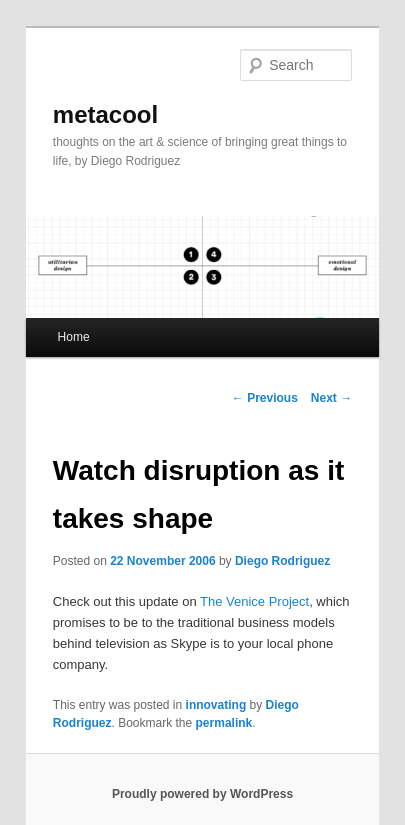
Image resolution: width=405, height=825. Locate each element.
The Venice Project (254, 601)
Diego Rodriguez (282, 561)
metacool (105, 114)
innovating (216, 705)
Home (74, 337)
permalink (224, 723)
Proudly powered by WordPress (202, 794)
